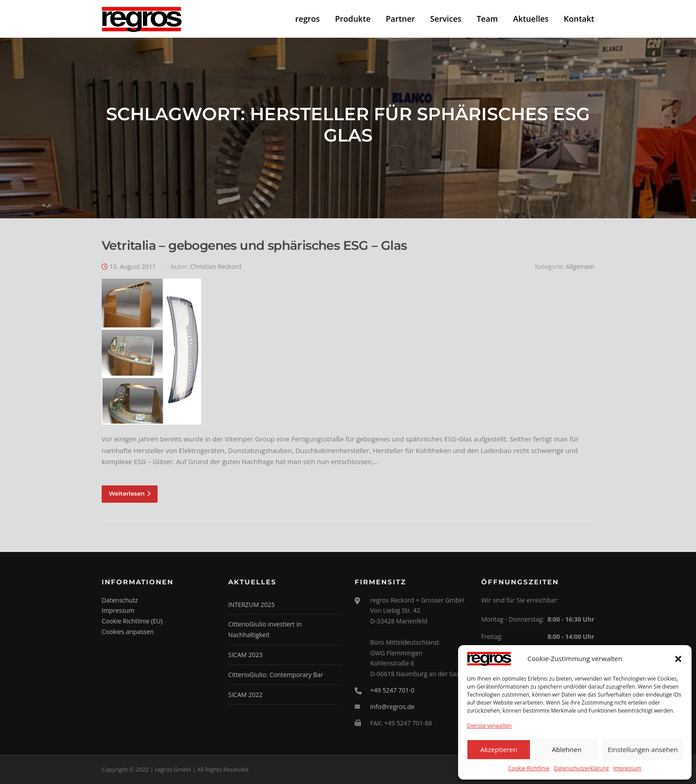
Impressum (627, 768)
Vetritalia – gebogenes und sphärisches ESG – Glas (254, 245)
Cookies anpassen (128, 632)
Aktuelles (531, 19)
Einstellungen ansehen (643, 749)
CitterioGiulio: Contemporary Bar (276, 675)
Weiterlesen (130, 493)
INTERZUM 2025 (251, 605)
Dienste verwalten (489, 726)
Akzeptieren (499, 749)
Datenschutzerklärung (581, 768)
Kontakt (579, 19)
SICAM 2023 (245, 655)
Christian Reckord (216, 266)
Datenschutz (120, 600)
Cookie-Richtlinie (529, 768)
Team (487, 19)
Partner (400, 19)
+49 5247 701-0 (392, 690)
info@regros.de (392, 707)
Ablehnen (567, 749)
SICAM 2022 (245, 695)
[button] (678, 659)
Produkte (353, 19)
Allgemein (580, 266)
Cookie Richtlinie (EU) (132, 621)
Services (446, 19)
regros (308, 19)
